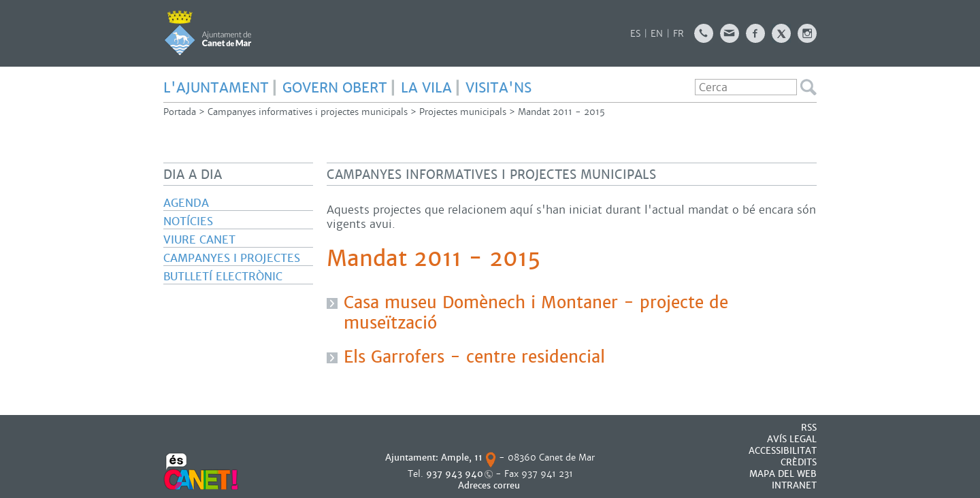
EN (657, 34)
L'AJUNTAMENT (216, 88)
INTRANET (794, 485)
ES (635, 34)
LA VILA (426, 88)
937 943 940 (455, 474)
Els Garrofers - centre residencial (474, 357)
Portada (180, 112)
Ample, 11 (462, 458)
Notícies (188, 221)
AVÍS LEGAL (792, 439)
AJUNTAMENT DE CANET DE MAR (208, 33)
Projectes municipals (463, 112)
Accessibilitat (783, 451)
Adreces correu (490, 485)
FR (679, 34)
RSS (809, 428)
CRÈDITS (799, 462)
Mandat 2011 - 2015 (561, 112)
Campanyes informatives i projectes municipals (308, 112)
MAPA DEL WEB (783, 474)
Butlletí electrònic (223, 277)
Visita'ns (499, 88)
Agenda (186, 203)
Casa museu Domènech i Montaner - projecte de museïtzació (536, 313)
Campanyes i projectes (232, 258)
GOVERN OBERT (335, 88)
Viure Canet (199, 240)
